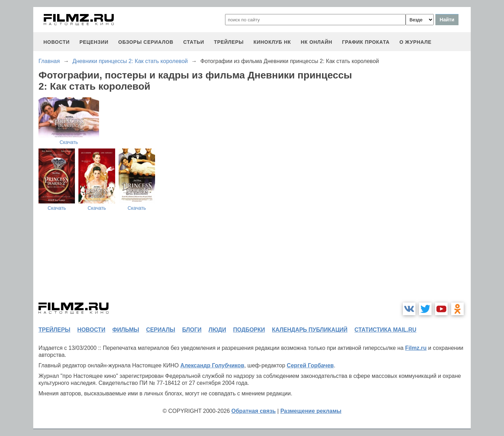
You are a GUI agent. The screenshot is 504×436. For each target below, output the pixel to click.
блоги (192, 330)
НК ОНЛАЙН (316, 42)
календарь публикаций (310, 330)
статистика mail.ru (386, 330)
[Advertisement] (418, 191)
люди (217, 330)
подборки (249, 330)
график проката (366, 42)
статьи (194, 42)
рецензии (94, 42)
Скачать (69, 142)
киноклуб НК (272, 42)
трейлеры (229, 42)
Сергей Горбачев (310, 365)
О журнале (415, 42)
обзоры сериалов (146, 42)
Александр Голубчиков (212, 365)
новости (57, 42)
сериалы (160, 330)
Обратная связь (254, 411)
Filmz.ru (416, 348)
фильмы (126, 330)
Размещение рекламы (311, 411)
